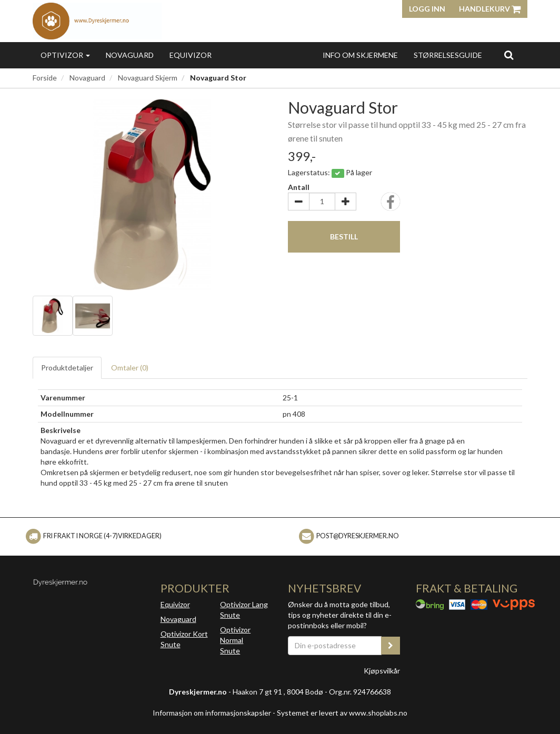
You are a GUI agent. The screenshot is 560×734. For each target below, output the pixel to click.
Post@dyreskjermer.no (358, 536)
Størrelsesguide (448, 55)
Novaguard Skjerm (148, 78)
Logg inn (427, 9)
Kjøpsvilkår (382, 671)
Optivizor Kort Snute (184, 639)
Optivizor (65, 55)
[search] (509, 55)
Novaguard (130, 55)
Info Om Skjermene (360, 55)
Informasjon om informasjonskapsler (212, 713)
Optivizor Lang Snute (244, 610)
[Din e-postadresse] (335, 646)
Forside (45, 78)
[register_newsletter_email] (391, 646)
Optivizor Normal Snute (235, 640)
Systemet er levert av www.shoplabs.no (342, 713)
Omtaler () (130, 368)
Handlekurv (490, 9)
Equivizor (191, 55)
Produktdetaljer (67, 368)
